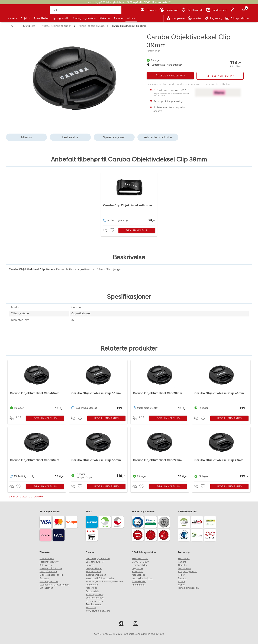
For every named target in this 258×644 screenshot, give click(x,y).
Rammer (119, 18)
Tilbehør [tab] (27, 137)
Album (131, 18)
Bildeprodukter (140, 559)
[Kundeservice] (216, 10)
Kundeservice (47, 559)
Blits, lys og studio (188, 572)
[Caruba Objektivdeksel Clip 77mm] (160, 453)
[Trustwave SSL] (151, 523)
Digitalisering (46, 588)
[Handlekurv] (244, 10)
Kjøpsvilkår (91, 588)
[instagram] (136, 624)
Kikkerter (105, 18)
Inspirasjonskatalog (96, 575)
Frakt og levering (95, 595)
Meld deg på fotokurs (51, 568)
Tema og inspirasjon (188, 588)
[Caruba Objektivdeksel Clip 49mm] (221, 386)
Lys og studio (61, 18)
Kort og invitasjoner (142, 578)
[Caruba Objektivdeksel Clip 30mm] (98, 386)
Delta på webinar (48, 572)
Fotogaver (137, 572)
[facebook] (122, 624)
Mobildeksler (138, 575)
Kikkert (182, 575)
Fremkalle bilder (140, 565)
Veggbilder (137, 568)
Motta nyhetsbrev (49, 581)
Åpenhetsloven (94, 604)
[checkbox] (112, 230)
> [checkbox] (106, 230)
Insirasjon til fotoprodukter (100, 578)
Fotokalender (139, 581)
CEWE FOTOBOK (140, 562)
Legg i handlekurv (137, 230)
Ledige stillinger (94, 568)
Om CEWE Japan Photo (98, 559)
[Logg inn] (233, 10)
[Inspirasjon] (169, 10)
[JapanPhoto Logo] (17, 13)
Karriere (90, 565)
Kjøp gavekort (47, 565)
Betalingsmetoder (95, 598)
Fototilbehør (42, 18)
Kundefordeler (93, 572)
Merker (182, 585)
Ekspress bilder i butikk (51, 575)
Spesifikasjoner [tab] (114, 137)
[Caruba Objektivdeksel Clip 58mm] (37, 453)
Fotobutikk (184, 559)
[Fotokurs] (148, 10)
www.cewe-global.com (98, 611)
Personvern (92, 585)
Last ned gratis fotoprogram (54, 585)
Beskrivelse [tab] (70, 137)
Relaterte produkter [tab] (158, 137)
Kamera (12, 18)
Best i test (91, 608)
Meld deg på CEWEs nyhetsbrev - (129, 2)
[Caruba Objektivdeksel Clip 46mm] (37, 386)
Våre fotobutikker (95, 562)
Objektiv (26, 18)
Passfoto (44, 578)
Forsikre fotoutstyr (49, 562)
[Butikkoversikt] (192, 10)
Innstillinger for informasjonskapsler (105, 581)
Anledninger (138, 585)
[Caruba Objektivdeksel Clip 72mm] (221, 453)
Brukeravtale (92, 591)
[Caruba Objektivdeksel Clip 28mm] (160, 386)
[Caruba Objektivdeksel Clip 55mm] (98, 453)
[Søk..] (86, 10)
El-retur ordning (94, 601)
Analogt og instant (84, 18)
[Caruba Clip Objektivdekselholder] (129, 198)
